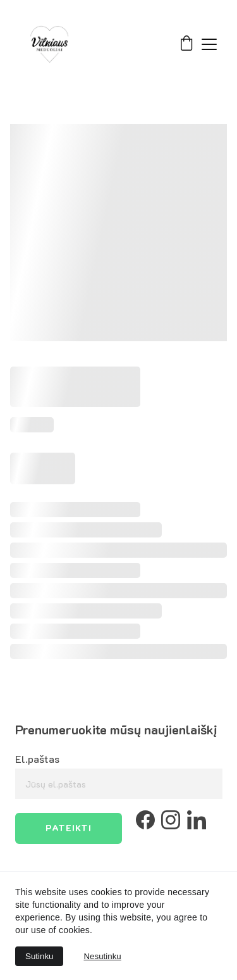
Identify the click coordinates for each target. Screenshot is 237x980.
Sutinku (39, 956)
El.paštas (37, 759)
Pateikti (69, 828)
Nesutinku (102, 956)
